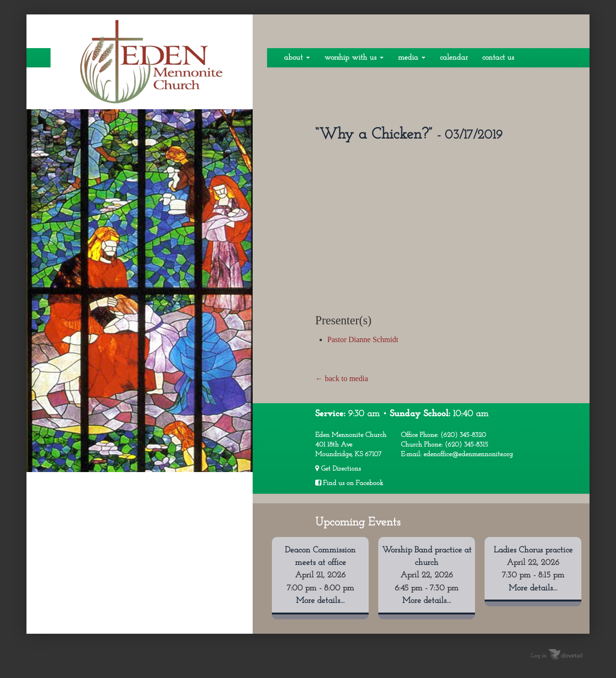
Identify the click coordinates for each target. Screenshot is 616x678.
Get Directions (338, 469)
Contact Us (498, 58)
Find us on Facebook (349, 483)
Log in (539, 655)
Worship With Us (354, 58)
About (297, 58)
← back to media (342, 378)
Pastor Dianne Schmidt (363, 339)
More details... (320, 601)
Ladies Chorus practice (533, 550)
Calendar (454, 58)
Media (412, 58)
